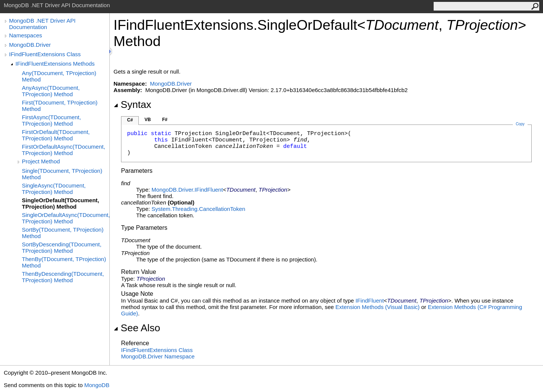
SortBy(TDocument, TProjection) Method (63, 233)
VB (148, 120)
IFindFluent (370, 301)
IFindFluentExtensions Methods (55, 64)
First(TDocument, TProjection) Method (60, 106)
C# (130, 120)
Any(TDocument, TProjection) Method (59, 76)
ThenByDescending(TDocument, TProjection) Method (63, 277)
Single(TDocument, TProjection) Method (62, 174)
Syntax (132, 105)
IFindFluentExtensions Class (45, 54)
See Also (137, 328)
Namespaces (26, 35)
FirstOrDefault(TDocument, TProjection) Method (56, 135)
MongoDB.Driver (30, 45)
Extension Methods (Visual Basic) (378, 307)
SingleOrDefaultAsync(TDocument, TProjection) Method (66, 218)
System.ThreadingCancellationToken (198, 209)
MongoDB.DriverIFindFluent (187, 190)
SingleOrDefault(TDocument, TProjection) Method (61, 203)
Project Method (41, 161)
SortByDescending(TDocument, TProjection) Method (62, 247)
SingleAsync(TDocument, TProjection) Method (54, 189)
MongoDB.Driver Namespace (158, 356)
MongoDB (97, 385)
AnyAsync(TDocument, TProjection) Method (51, 91)
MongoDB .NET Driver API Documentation (42, 24)
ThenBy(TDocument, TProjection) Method (64, 262)
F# (165, 120)
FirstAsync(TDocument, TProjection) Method (51, 120)
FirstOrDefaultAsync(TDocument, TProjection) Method (64, 150)
